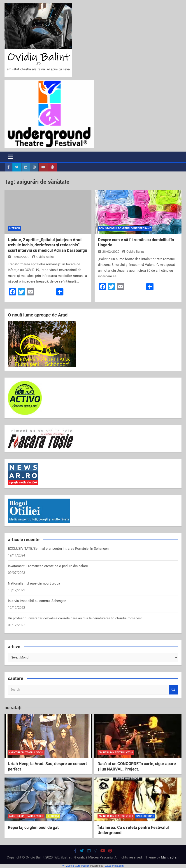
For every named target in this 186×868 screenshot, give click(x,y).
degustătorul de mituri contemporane (125, 228)
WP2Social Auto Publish (76, 866)
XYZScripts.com (114, 866)
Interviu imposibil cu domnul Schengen (37, 601)
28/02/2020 (109, 252)
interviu (14, 228)
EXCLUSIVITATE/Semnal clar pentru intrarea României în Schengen (58, 549)
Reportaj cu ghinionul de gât (33, 827)
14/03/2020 (19, 257)
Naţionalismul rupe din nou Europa (34, 583)
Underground (145, 816)
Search (174, 690)
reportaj (53, 816)
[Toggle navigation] (10, 157)
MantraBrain (170, 857)
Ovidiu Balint (43, 257)
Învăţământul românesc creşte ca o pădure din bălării (48, 566)
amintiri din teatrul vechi (26, 753)
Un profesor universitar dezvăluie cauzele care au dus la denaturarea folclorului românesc (75, 618)
